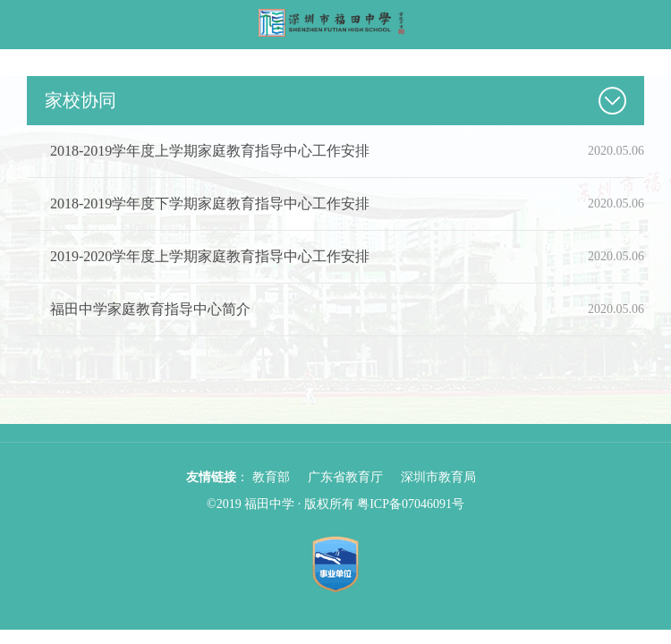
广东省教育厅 (345, 477)
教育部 (271, 477)
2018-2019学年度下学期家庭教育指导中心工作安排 (210, 203)
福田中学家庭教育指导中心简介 (150, 309)
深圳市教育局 (438, 477)
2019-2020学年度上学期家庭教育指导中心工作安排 (210, 256)
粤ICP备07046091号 (411, 504)
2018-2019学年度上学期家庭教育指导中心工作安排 (210, 151)
